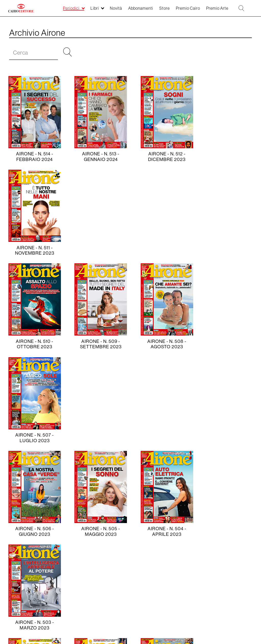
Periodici (16, 578)
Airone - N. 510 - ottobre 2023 (34, 250)
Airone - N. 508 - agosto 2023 (163, 250)
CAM (82, 595)
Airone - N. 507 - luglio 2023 (227, 250)
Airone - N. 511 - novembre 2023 (227, 157)
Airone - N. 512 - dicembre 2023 (163, 157)
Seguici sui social (215, 578)
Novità (37, 578)
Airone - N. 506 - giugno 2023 (34, 344)
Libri (53, 578)
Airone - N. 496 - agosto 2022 (163, 531)
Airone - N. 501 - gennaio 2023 (98, 438)
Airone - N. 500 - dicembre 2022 (163, 438)
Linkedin (24, 597)
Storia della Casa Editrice (89, 578)
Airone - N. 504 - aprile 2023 (163, 344)
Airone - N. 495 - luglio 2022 (227, 531)
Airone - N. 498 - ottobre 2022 (34, 531)
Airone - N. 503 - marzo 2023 (227, 344)
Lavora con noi (177, 578)
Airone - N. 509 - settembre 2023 (98, 250)
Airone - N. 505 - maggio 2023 (98, 344)
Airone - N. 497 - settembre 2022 (98, 531)
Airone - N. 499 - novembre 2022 (227, 438)
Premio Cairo (49, 595)
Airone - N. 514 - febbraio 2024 (34, 157)
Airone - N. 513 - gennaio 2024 (98, 157)
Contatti (128, 578)
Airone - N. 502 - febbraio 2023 (34, 438)
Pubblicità (113, 595)
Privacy (149, 578)
